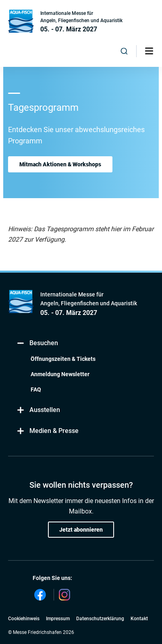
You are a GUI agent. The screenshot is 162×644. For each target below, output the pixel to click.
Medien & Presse (47, 431)
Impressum (58, 619)
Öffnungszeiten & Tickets (63, 359)
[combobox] (124, 51)
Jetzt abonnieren (81, 530)
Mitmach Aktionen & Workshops (60, 164)
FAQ (36, 389)
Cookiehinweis (24, 619)
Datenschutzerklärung (100, 619)
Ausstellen (38, 410)
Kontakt (139, 619)
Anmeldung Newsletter (60, 374)
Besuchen (37, 343)
